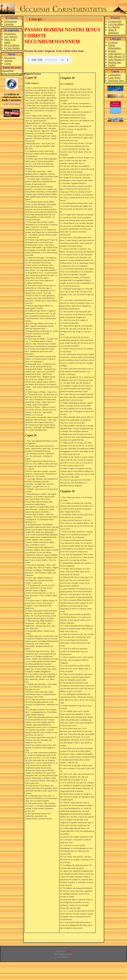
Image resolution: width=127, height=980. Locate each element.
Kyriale (112, 51)
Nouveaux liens (116, 81)
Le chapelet (114, 27)
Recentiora (10, 58)
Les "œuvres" (11, 37)
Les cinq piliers (116, 24)
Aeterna (8, 61)
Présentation (11, 21)
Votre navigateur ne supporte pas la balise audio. (48, 60)
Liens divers (114, 78)
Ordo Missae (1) (116, 54)
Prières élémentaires (115, 47)
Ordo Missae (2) (116, 57)
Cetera (8, 63)
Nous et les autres (10, 41)
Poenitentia (10, 34)
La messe (113, 42)
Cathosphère (114, 75)
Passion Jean (115, 62)
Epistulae (9, 24)
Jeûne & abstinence (114, 31)
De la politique (12, 45)
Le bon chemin (12, 48)
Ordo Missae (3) (116, 59)
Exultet (112, 65)
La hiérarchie (115, 21)
